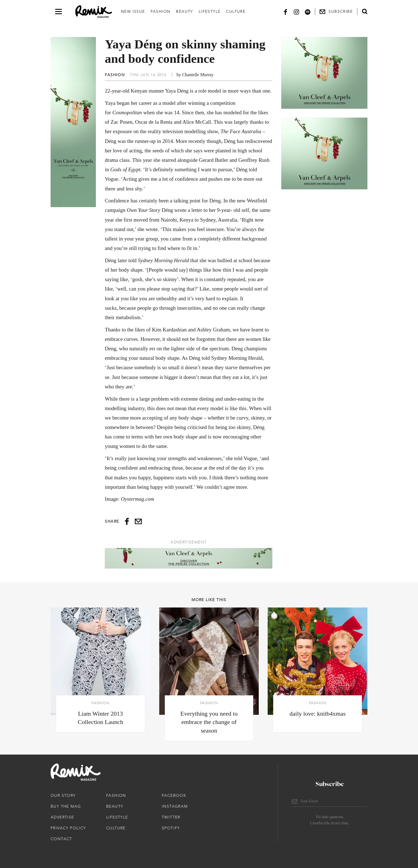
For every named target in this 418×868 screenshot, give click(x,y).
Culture (236, 11)
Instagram (175, 806)
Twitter (171, 817)
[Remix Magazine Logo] (94, 12)
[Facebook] (285, 12)
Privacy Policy (68, 828)
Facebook (174, 795)
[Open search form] (365, 11)
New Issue (133, 11)
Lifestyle (210, 11)
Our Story (63, 795)
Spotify (171, 828)
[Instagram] (297, 12)
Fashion (161, 11)
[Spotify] (308, 12)
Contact (61, 839)
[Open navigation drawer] (59, 12)
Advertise (62, 817)
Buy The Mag (66, 806)
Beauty (184, 11)
